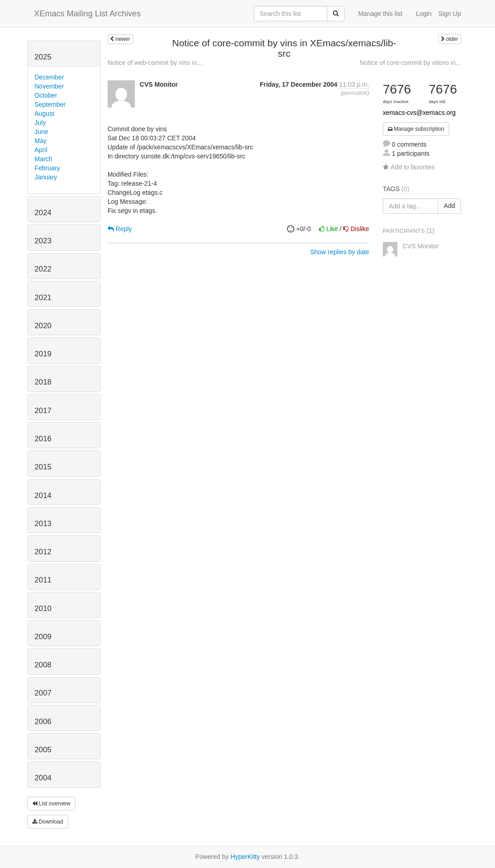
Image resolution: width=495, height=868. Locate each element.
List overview (51, 804)
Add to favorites (409, 167)
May (40, 141)
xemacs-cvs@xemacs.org (419, 113)
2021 (43, 298)
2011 (43, 580)
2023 (43, 241)
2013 (43, 524)
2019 (43, 354)
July (40, 123)
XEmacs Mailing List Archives (87, 14)
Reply (120, 229)
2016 (43, 439)
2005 (43, 750)
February (47, 168)
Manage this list (380, 14)
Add (449, 206)
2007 (43, 693)
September (50, 104)
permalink (355, 93)
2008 (43, 665)
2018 (43, 382)
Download (48, 822)
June (41, 132)
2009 (43, 637)
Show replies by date (340, 252)
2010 (43, 609)
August (45, 113)
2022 (43, 269)
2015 (43, 467)
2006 (43, 722)
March (43, 159)
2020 (43, 326)
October (46, 95)
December (49, 77)
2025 (43, 57)
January (46, 177)
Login (424, 14)
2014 (43, 496)
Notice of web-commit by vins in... (155, 63)
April (41, 150)
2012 (43, 552)
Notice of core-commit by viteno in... (410, 63)
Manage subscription (416, 129)
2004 (43, 778)
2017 (43, 411)
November (49, 86)
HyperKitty (245, 857)
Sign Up (450, 14)
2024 (43, 213)
